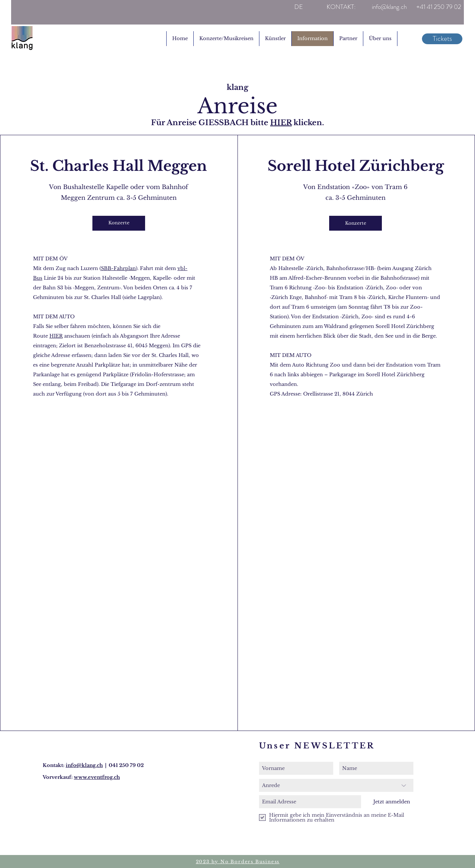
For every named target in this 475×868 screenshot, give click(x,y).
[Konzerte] (119, 223)
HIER (281, 123)
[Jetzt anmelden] (392, 802)
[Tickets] (442, 39)
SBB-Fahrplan (118, 268)
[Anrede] (336, 785)
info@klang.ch (84, 765)
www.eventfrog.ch (97, 777)
